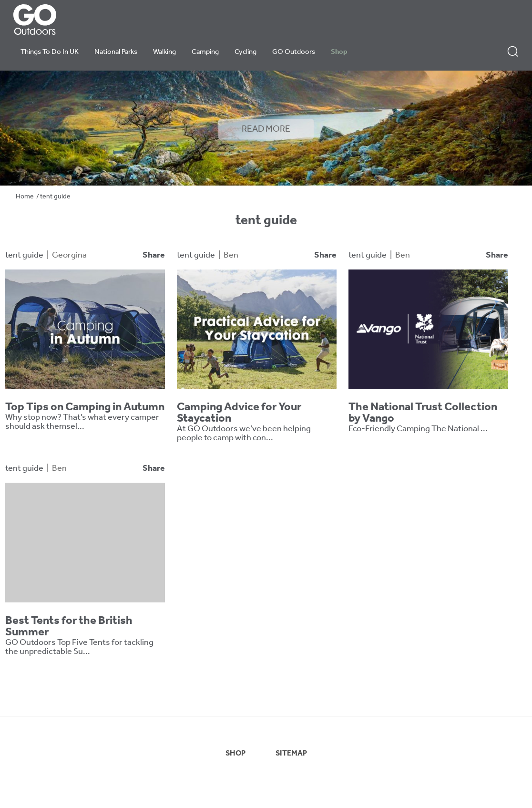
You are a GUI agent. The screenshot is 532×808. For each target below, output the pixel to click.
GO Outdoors (294, 52)
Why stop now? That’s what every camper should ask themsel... (82, 422)
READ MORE (266, 129)
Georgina (69, 255)
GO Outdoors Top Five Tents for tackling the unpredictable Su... (79, 647)
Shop (339, 52)
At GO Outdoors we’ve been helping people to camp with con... (244, 434)
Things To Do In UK (50, 52)
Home (25, 197)
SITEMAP (291, 754)
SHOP (235, 754)
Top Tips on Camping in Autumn (85, 407)
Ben (231, 255)
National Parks (116, 52)
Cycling (246, 52)
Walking (164, 52)
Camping (205, 52)
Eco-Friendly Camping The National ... (418, 429)
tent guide (24, 255)
